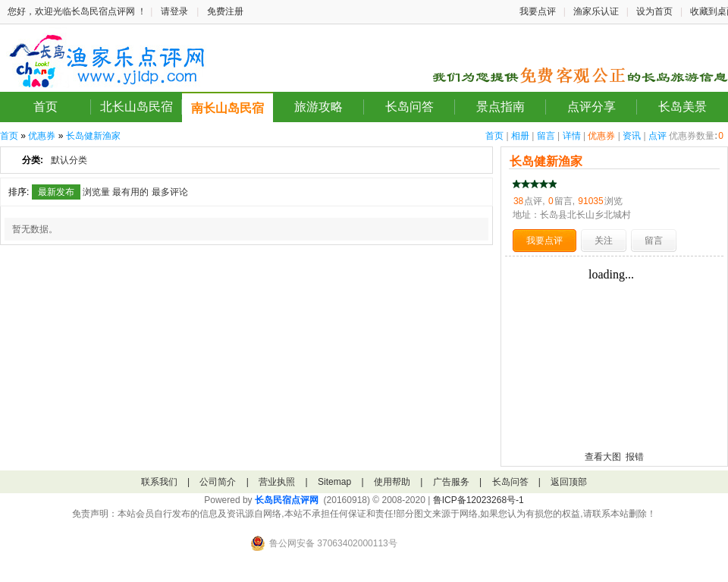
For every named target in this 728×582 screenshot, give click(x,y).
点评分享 (591, 107)
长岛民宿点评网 (287, 500)
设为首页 (654, 11)
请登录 (174, 11)
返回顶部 (569, 482)
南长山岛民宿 (227, 108)
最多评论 (170, 192)
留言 (546, 136)
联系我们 (159, 482)
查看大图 (603, 457)
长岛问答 (409, 107)
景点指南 (500, 107)
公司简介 (218, 482)
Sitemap (334, 482)
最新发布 (56, 192)
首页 (45, 107)
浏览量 (96, 192)
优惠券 (601, 136)
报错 (635, 457)
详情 (572, 136)
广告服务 (451, 482)
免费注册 (225, 11)
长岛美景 (682, 107)
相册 (520, 136)
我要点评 (538, 11)
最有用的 (130, 192)
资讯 (632, 136)
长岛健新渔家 (93, 136)
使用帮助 (392, 482)
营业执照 (277, 482)
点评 (657, 136)
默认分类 (69, 160)
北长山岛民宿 (136, 107)
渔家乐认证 (596, 11)
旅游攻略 (318, 107)
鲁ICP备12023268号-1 (479, 500)
